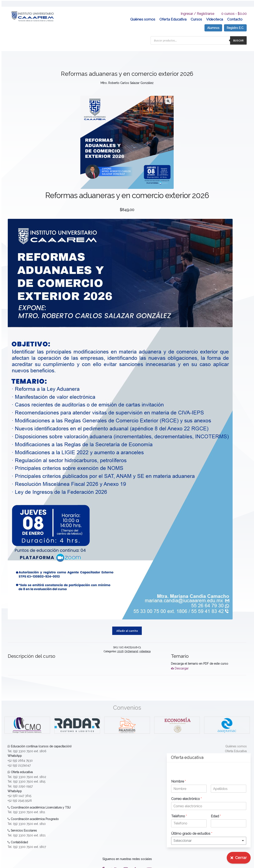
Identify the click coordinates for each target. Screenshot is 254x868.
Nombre (178, 781)
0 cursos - (234, 7)
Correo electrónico (186, 799)
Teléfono (179, 816)
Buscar (238, 34)
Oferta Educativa (173, 13)
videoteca (145, 645)
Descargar (180, 662)
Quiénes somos (143, 13)
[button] (168, 94)
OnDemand (131, 645)
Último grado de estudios (192, 834)
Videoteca (215, 13)
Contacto (235, 13)
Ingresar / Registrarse (197, 7)
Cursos (196, 13)
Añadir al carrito (127, 624)
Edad (216, 816)
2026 (120, 645)
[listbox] (209, 841)
